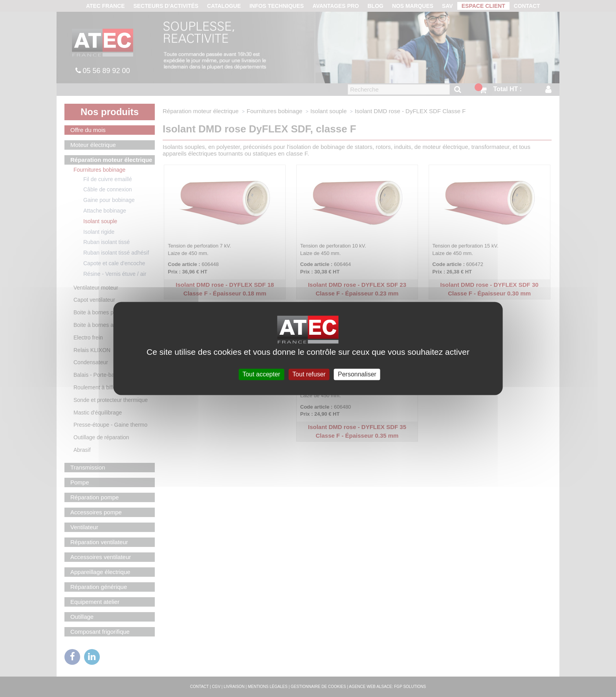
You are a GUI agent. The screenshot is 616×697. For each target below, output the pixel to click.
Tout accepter (261, 374)
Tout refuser (309, 374)
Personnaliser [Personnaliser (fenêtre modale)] (357, 374)
